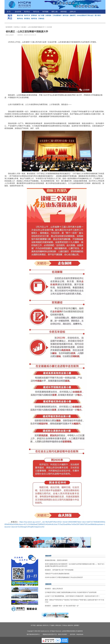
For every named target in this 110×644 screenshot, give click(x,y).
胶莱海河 (34, 15)
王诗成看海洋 (57, 15)
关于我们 (33, 625)
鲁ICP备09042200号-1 (33, 634)
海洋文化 (36, 12)
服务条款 (40, 625)
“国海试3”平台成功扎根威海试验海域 (57, 574)
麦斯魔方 (77, 625)
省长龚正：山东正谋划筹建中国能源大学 (33, 27)
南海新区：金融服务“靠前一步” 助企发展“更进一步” (62, 606)
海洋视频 (45, 12)
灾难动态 (41, 19)
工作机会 (64, 625)
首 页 (9, 12)
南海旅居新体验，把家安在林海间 (56, 560)
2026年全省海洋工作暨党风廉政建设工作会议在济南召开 (64, 577)
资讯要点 (27, 19)
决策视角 (48, 15)
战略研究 (73, 15)
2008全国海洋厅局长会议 (85, 15)
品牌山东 (73, 12)
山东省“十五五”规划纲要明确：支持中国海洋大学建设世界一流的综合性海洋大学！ (72, 596)
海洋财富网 (9, 27)
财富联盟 (64, 12)
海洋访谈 (66, 15)
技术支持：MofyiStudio (77, 634)
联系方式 (46, 625)
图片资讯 (98, 15)
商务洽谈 (58, 625)
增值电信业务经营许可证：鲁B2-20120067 (55, 634)
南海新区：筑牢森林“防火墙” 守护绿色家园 (59, 570)
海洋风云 (27, 12)
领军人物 (54, 12)
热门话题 (41, 15)
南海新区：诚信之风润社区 (54, 589)
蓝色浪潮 (18, 12)
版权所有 (70, 625)
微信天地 (20, 15)
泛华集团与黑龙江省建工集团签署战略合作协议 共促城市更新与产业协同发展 (71, 592)
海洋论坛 (20, 19)
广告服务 (52, 625)
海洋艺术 (27, 15)
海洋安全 (34, 19)
